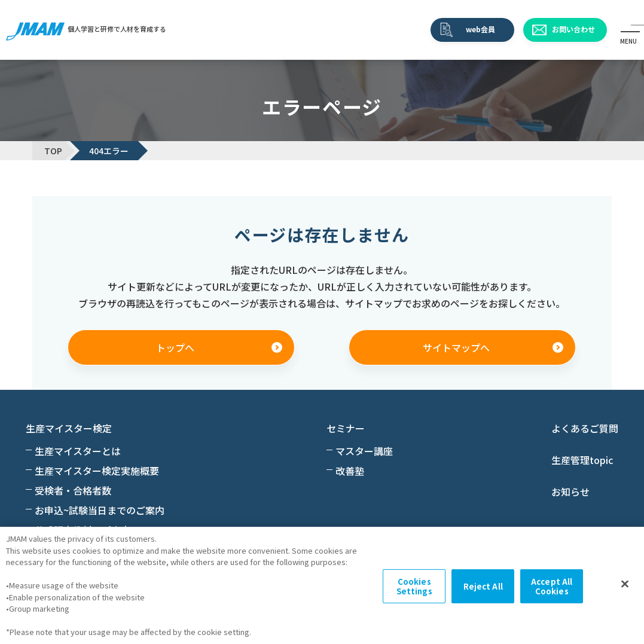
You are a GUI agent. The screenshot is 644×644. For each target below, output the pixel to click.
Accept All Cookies (552, 586)
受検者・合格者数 (73, 490)
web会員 (480, 29)
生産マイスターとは (78, 451)
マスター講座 (364, 451)
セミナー (346, 428)
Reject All (483, 586)
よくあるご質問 (585, 428)
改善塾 (350, 471)
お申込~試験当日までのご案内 (100, 510)
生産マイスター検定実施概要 (97, 471)
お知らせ (570, 492)
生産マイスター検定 (69, 428)
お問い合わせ (573, 29)
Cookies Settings (414, 586)
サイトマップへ (456, 347)
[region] (322, 585)
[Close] (625, 584)
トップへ (175, 347)
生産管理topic (582, 460)
